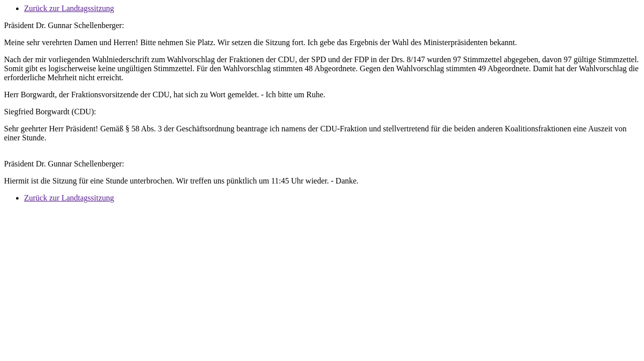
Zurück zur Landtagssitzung (69, 8)
